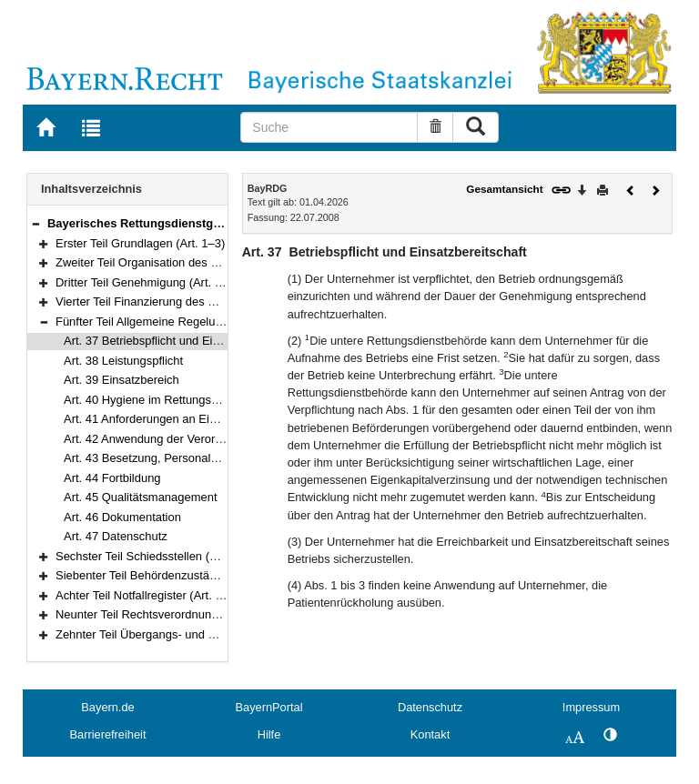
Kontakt (430, 734)
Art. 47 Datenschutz (116, 536)
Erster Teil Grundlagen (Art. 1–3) (140, 243)
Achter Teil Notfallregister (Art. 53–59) (154, 595)
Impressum (591, 707)
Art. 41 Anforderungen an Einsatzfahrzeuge (177, 419)
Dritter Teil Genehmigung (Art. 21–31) (153, 282)
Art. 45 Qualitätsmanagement (140, 497)
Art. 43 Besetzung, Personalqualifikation (168, 458)
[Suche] (329, 127)
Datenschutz (430, 707)
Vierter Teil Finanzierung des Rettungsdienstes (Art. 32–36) (210, 302)
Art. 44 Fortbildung (112, 478)
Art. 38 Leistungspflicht (123, 361)
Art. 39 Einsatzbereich (122, 380)
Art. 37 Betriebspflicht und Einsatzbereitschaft (182, 341)
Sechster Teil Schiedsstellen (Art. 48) (152, 556)
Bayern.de (107, 707)
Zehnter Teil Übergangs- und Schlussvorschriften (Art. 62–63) (216, 634)
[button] (35, 223)
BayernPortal (269, 707)
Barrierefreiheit (108, 734)
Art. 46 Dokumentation (122, 517)
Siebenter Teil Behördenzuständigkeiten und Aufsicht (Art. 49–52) (226, 575)
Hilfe (269, 734)
